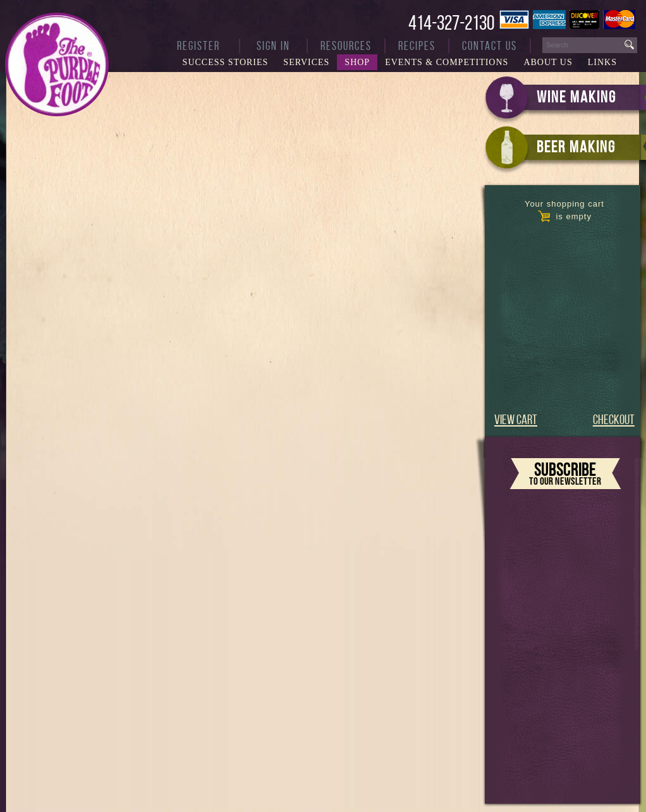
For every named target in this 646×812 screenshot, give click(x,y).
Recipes (417, 46)
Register (198, 46)
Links (602, 62)
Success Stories (226, 62)
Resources (346, 46)
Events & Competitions (447, 62)
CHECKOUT (614, 419)
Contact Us (490, 46)
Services (306, 62)
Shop (357, 62)
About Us (548, 62)
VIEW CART (516, 419)
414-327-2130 (451, 23)
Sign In (273, 46)
